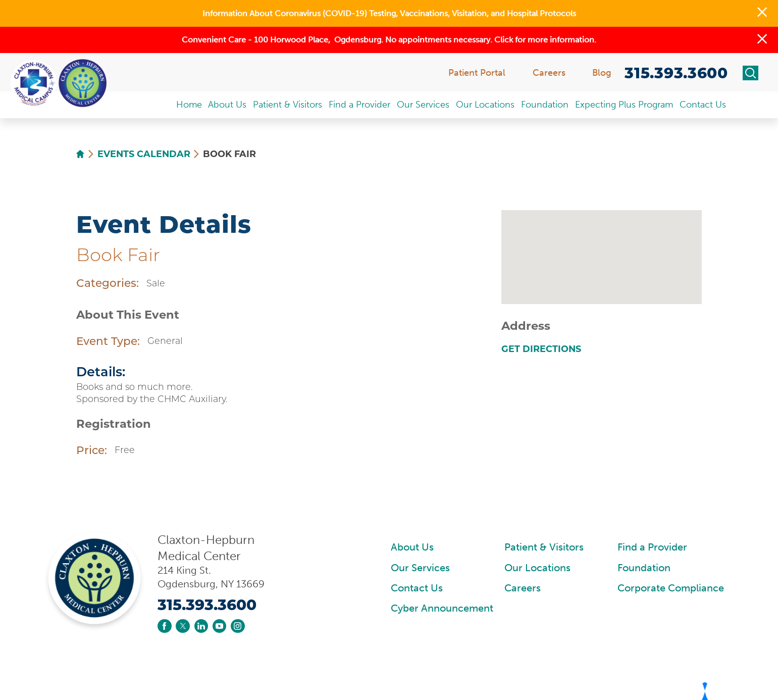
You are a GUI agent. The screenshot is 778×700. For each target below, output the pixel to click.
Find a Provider (652, 547)
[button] (762, 13)
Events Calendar (144, 154)
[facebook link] (164, 626)
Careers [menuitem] (549, 73)
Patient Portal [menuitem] (477, 73)
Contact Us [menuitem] (703, 105)
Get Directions (541, 349)
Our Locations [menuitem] (485, 105)
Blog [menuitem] (602, 73)
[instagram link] (238, 626)
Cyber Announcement (442, 608)
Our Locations (537, 568)
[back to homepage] (80, 154)
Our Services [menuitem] (423, 105)
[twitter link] (183, 626)
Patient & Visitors (544, 547)
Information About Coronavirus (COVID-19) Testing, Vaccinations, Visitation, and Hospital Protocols (389, 13)
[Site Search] (750, 73)
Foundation (644, 568)
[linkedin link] (201, 626)
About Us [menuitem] (227, 105)
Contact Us (417, 588)
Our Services (420, 568)
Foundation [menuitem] (545, 105)
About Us (412, 547)
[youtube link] (219, 626)
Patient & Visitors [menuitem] (288, 105)
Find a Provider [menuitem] (359, 105)
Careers (523, 588)
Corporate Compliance (671, 588)
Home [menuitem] (189, 105)
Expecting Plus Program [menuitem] (624, 105)
